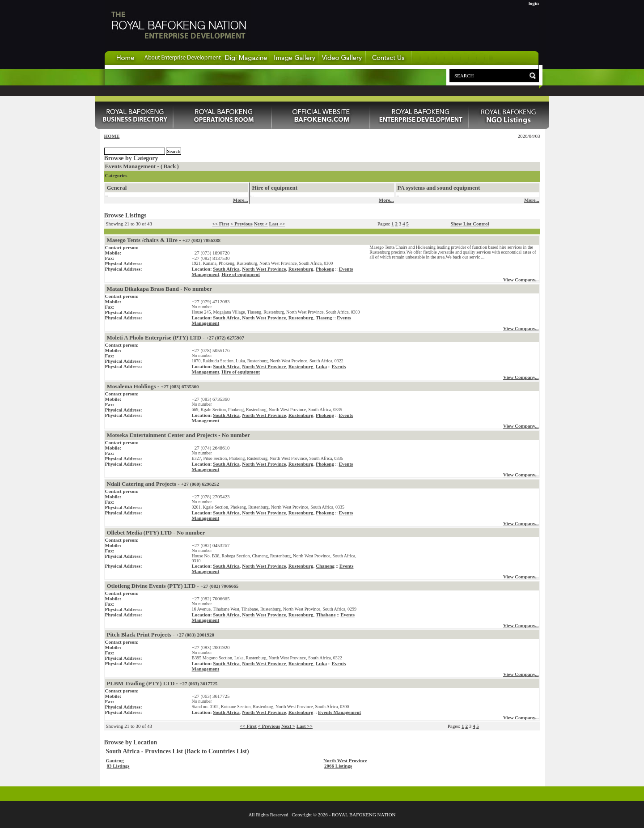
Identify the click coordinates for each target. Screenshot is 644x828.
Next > (261, 224)
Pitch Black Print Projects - (161, 635)
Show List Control (470, 224)
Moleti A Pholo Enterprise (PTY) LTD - (176, 338)
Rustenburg (301, 269)
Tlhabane (326, 615)
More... (241, 200)
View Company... (521, 280)
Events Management (339, 712)
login (534, 3)
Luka (321, 366)
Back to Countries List (217, 751)
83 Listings (118, 766)
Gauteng (115, 760)
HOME (112, 136)
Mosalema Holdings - (153, 386)
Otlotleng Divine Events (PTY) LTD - (173, 586)
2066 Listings (338, 766)
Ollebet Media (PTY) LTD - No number (156, 533)
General (117, 188)
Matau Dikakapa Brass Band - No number (160, 289)
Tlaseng (324, 318)
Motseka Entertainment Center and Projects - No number (179, 435)
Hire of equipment (275, 188)
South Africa (226, 269)
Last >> (277, 224)
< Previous (241, 224)
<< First (220, 224)
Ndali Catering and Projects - (163, 484)
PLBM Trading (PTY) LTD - (162, 683)
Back (169, 166)
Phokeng (325, 269)
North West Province (264, 269)
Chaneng (325, 566)
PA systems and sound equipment (439, 188)
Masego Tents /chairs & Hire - (164, 240)
